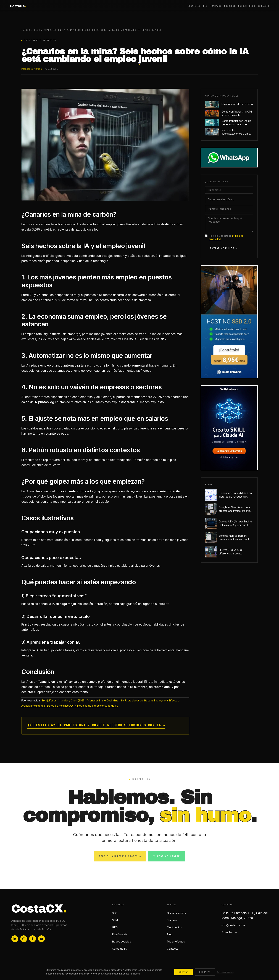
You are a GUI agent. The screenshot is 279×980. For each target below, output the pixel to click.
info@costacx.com (233, 925)
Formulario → (230, 932)
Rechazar (205, 972)
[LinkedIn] (15, 939)
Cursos (243, 6)
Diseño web (119, 934)
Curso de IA (119, 949)
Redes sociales (122, 942)
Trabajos (216, 6)
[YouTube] (41, 939)
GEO (205, 6)
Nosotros (230, 6)
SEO (115, 913)
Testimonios (174, 927)
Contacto (263, 6)
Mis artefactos (176, 942)
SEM (115, 920)
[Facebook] (33, 939)
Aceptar (184, 972)
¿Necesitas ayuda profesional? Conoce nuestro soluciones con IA (96, 725)
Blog (252, 6)
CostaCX (18, 6)
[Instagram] (24, 939)
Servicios (194, 6)
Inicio (26, 30)
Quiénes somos (176, 913)
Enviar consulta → (224, 248)
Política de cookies (225, 972)
